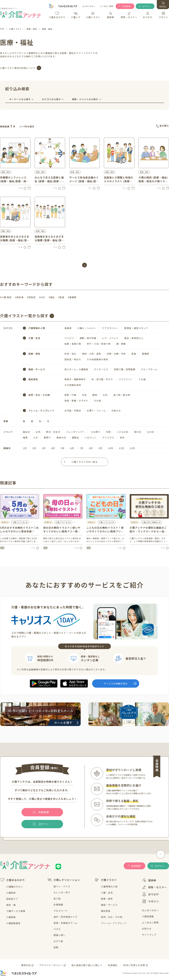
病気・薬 (11, 905)
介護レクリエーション (64, 880)
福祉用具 (106, 911)
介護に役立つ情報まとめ (151, 522)
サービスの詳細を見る (116, 683)
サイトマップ (149, 935)
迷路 (56, 947)
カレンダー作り (62, 892)
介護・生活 (107, 893)
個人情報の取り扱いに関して (87, 965)
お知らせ (147, 929)
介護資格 (11, 917)
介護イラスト (106, 880)
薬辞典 (149, 880)
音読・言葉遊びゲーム (66, 923)
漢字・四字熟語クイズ (66, 917)
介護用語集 (148, 916)
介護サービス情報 (16, 911)
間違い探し (60, 935)
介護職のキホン (15, 887)
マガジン (150, 901)
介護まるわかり (12, 880)
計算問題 (58, 905)
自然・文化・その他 (112, 917)
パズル (57, 929)
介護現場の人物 (109, 886)
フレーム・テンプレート (114, 923)
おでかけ (150, 894)
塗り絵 (57, 899)
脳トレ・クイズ (62, 886)
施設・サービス (109, 905)
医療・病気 (107, 899)
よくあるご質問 (107, 6)
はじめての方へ (89, 6)
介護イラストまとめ (20, 522)
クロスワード (61, 911)
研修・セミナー (154, 887)
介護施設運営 (13, 923)
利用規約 (113, 965)
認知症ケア (12, 899)
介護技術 (11, 893)
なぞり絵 (58, 941)
